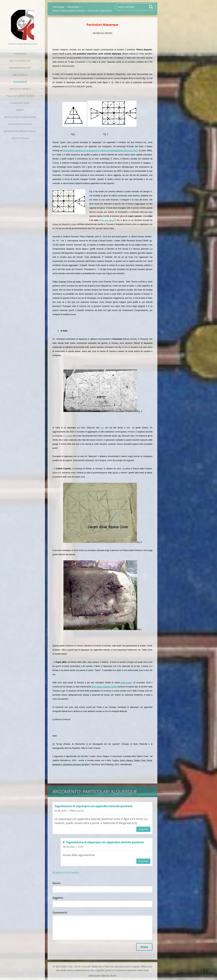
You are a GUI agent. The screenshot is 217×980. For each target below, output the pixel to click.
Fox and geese (107, 220)
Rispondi (143, 829)
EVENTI (20, 110)
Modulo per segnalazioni (20, 117)
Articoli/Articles (20, 61)
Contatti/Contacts (20, 124)
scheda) (69, 436)
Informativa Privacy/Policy (20, 131)
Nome (56, 883)
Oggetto (58, 898)
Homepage (20, 54)
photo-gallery (126, 683)
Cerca (151, 7)
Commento (60, 912)
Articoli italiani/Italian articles (69, 11)
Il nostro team (20, 103)
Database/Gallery (20, 68)
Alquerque (20, 82)
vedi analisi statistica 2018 (104, 687)
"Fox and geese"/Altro (20, 96)
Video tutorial (20, 138)
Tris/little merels (20, 89)
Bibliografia (20, 75)
